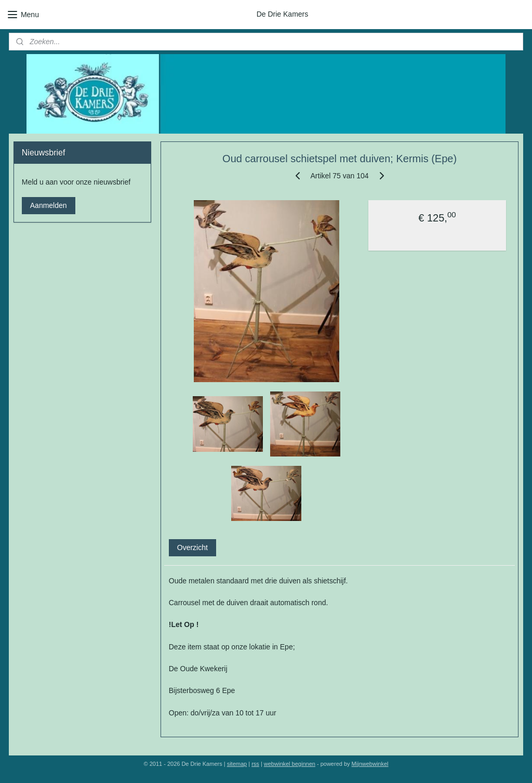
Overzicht (192, 547)
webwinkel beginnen (290, 764)
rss (255, 764)
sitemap (237, 764)
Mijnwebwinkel (370, 764)
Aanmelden (49, 205)
